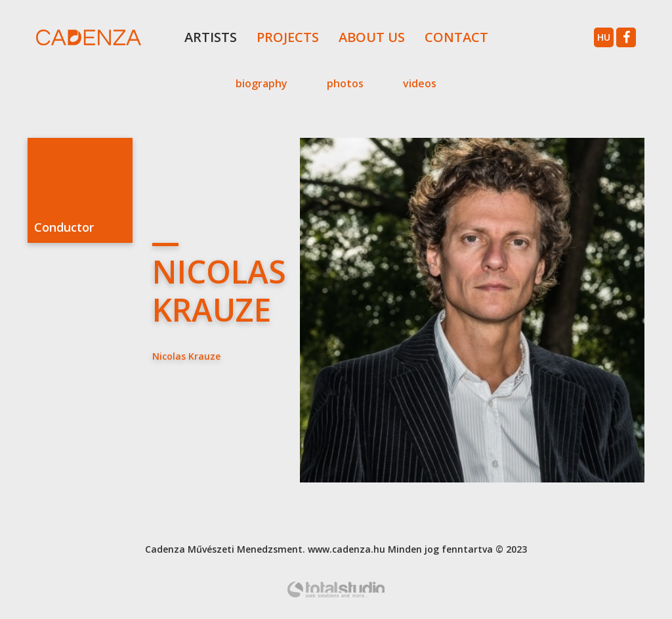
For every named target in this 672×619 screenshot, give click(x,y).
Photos (345, 83)
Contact (456, 37)
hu (604, 37)
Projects (288, 37)
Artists (211, 37)
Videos (420, 83)
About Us (372, 37)
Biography (262, 83)
